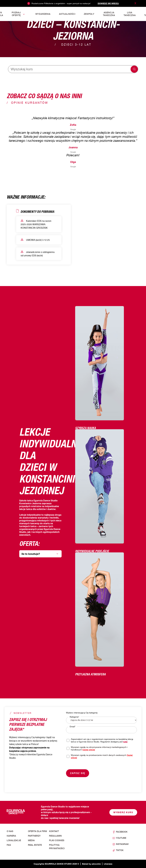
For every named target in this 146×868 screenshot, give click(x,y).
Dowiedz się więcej (108, 3)
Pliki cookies (57, 840)
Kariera (11, 836)
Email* (73, 726)
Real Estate (35, 845)
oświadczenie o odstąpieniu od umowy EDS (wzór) (38, 254)
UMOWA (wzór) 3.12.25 (35, 240)
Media (31, 840)
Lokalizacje (14, 840)
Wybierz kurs (123, 812)
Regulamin (55, 836)
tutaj (125, 742)
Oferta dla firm (37, 831)
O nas (10, 831)
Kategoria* (74, 717)
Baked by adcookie (91, 864)
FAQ (9, 845)
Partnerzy (34, 836)
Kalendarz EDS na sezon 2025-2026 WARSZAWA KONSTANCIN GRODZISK (36, 224)
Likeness (108, 864)
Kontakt (54, 831)
